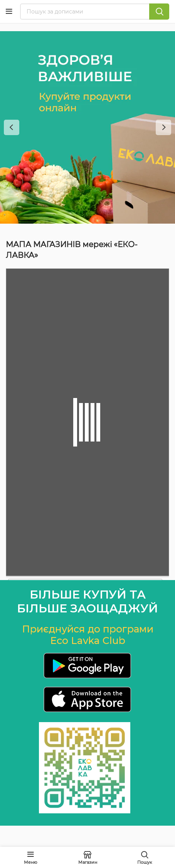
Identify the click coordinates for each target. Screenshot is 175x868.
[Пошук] (95, 12)
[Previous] (12, 127)
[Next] (163, 127)
